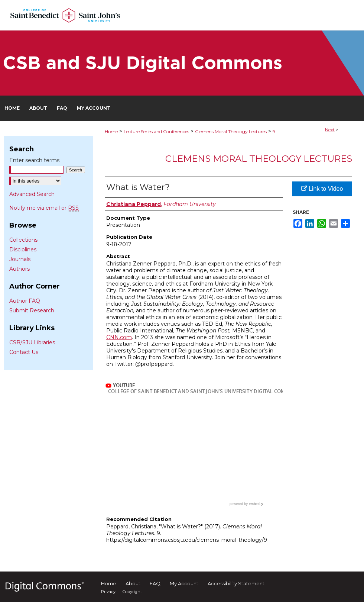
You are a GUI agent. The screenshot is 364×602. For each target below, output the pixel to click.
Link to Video (322, 189)
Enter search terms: (35, 160)
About (133, 583)
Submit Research (32, 310)
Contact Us (24, 352)
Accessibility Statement (236, 583)
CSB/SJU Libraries (32, 342)
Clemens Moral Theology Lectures (231, 131)
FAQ (155, 583)
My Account (184, 583)
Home (111, 131)
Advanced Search (32, 194)
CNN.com (119, 337)
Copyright (132, 592)
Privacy (108, 592)
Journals (20, 259)
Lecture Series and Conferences (156, 131)
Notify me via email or (44, 208)
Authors (19, 269)
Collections (23, 240)
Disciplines (23, 250)
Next (330, 130)
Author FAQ (25, 301)
